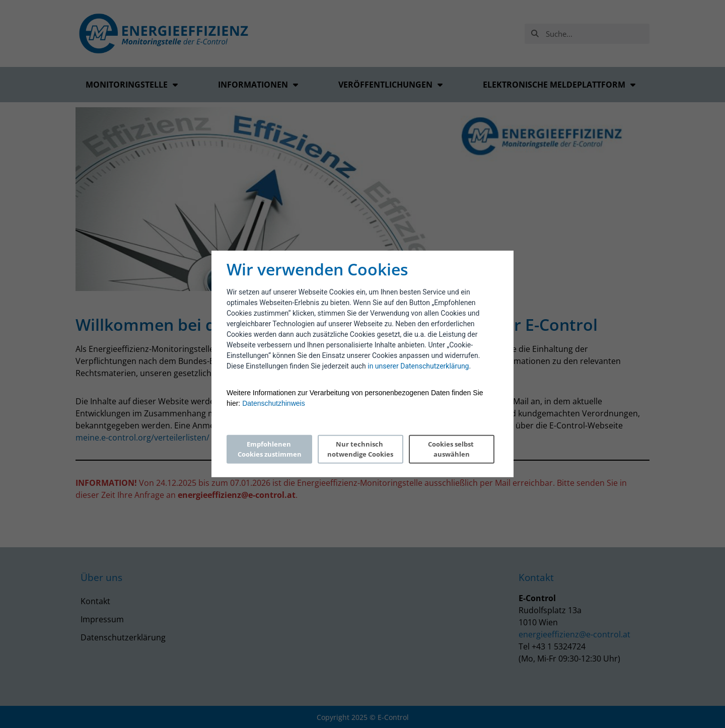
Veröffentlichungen (390, 85)
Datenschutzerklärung (123, 637)
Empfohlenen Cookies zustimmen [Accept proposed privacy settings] (270, 449)
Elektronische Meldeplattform (559, 85)
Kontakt (95, 601)
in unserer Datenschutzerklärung (418, 366)
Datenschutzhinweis (274, 403)
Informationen (258, 85)
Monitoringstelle (132, 85)
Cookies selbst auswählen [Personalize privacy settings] (452, 449)
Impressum (102, 619)
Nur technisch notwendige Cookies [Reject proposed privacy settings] (360, 449)
